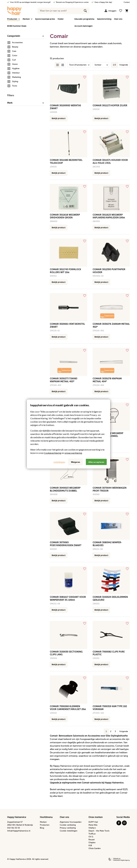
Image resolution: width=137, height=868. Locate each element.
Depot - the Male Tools (99, 831)
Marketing (16, 77)
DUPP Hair (93, 822)
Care (14, 51)
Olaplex (92, 843)
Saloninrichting (104, 19)
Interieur (16, 73)
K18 (90, 845)
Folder (61, 19)
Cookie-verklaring (68, 825)
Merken (43, 822)
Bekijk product (59, 118)
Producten (45, 825)
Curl (14, 60)
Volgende (124, 65)
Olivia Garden (95, 848)
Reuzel (92, 840)
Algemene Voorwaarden (71, 822)
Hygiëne (16, 68)
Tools (15, 86)
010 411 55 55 (14, 828)
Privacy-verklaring (68, 828)
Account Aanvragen (84, 26)
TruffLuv (92, 834)
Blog (42, 828)
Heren (15, 64)
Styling (15, 81)
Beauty (15, 47)
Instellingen (59, 462)
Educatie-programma (84, 19)
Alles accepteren (96, 462)
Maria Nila (93, 825)
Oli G (91, 837)
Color (15, 55)
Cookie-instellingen (68, 831)
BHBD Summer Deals (17, 26)
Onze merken (96, 817)
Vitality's (92, 828)
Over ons (118, 19)
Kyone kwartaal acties (45, 19)
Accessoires (17, 43)
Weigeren (76, 462)
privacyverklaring (73, 453)
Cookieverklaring (53, 453)
